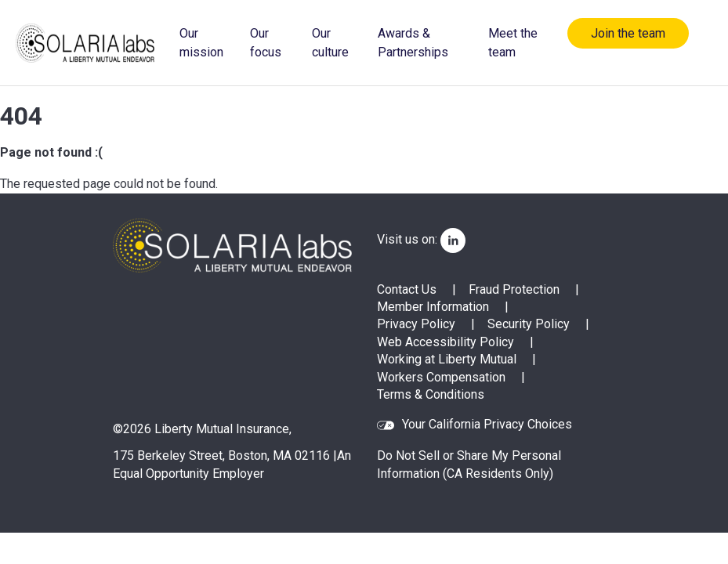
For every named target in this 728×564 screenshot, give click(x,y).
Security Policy (529, 324)
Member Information (433, 307)
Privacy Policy (416, 324)
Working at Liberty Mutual (447, 359)
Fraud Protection (514, 289)
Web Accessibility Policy (445, 342)
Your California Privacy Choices (487, 425)
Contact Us (407, 289)
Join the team (628, 33)
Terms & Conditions (431, 394)
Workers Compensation (441, 377)
